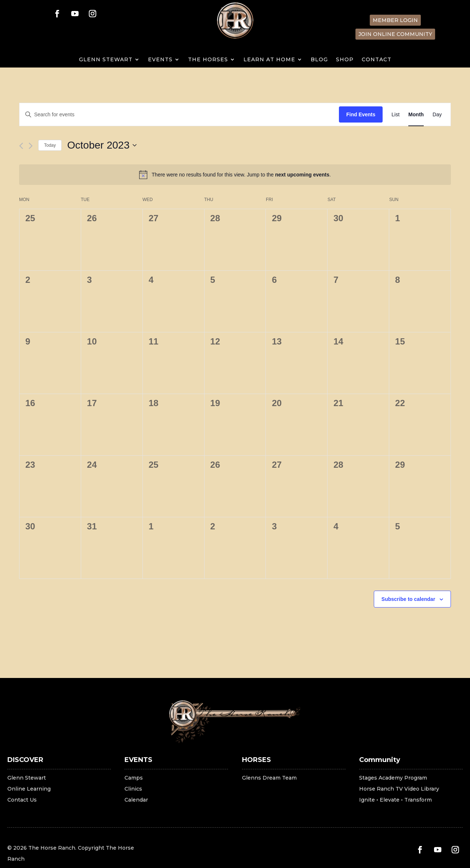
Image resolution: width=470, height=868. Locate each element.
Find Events (361, 114)
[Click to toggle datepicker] (102, 145)
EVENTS (160, 60)
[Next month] (31, 146)
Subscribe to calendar (408, 599)
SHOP (345, 60)
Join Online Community (395, 34)
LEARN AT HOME (269, 60)
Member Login (395, 20)
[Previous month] (21, 146)
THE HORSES (208, 60)
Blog (319, 60)
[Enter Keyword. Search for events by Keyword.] (179, 115)
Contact (377, 60)
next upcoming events (302, 175)
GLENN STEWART (106, 60)
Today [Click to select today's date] (50, 145)
